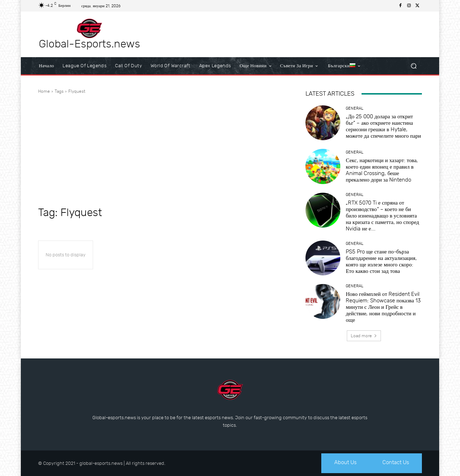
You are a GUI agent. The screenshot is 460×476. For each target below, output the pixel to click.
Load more (364, 336)
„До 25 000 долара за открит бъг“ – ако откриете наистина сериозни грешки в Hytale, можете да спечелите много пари (383, 126)
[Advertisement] (163, 150)
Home (44, 91)
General (355, 108)
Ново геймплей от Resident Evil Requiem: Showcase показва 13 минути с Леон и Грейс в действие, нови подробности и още (383, 307)
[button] (413, 66)
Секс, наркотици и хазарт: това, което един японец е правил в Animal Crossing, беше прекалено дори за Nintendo (382, 170)
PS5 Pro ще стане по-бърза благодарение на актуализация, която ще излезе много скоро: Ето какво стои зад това (381, 261)
